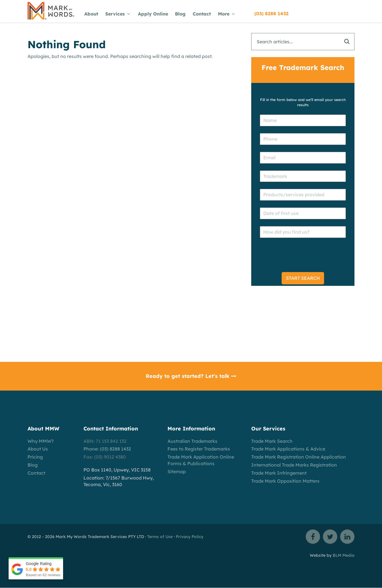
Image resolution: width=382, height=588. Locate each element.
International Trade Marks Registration (294, 465)
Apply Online (153, 14)
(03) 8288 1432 (271, 13)
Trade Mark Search (272, 441)
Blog (180, 14)
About (91, 14)
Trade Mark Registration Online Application (299, 457)
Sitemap (177, 471)
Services (118, 14)
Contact (202, 14)
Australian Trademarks (192, 441)
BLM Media (344, 555)
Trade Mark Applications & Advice (288, 449)
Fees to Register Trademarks (199, 449)
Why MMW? (41, 441)
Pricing (35, 457)
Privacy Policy (190, 537)
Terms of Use (160, 537)
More (226, 14)
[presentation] (303, 256)
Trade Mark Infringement (279, 473)
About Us (38, 449)
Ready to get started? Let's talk (191, 376)
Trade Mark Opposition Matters (285, 481)
